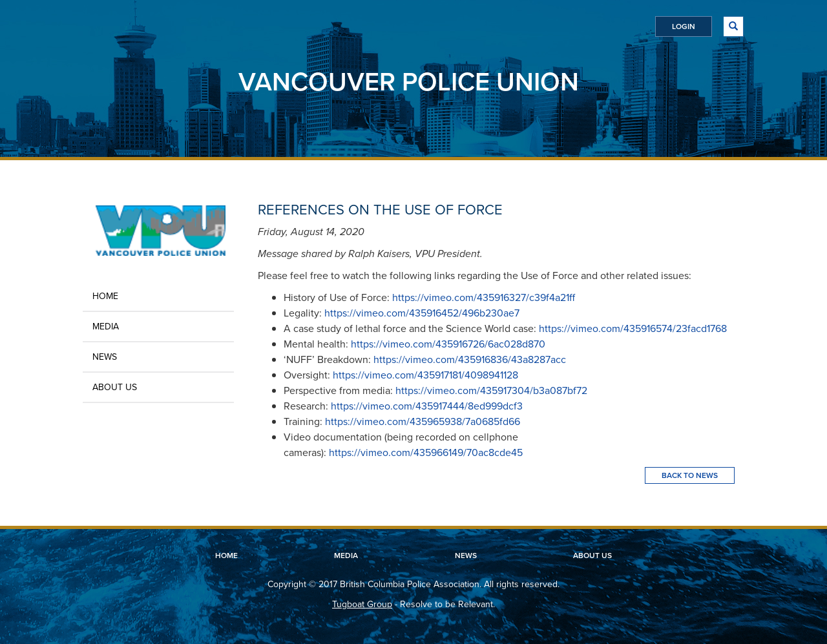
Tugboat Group (362, 604)
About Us (115, 387)
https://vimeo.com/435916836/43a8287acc (470, 359)
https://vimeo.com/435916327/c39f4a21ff (484, 297)
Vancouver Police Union (409, 82)
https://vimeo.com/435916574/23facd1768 (633, 328)
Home (105, 296)
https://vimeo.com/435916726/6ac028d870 (448, 344)
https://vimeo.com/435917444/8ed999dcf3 (427, 406)
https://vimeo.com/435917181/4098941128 (425, 375)
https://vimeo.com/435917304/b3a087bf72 (491, 390)
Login (684, 26)
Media (106, 327)
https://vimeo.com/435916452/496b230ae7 (422, 313)
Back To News (690, 475)
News (105, 357)
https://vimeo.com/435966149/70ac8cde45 (426, 452)
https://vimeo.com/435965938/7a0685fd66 (423, 421)
